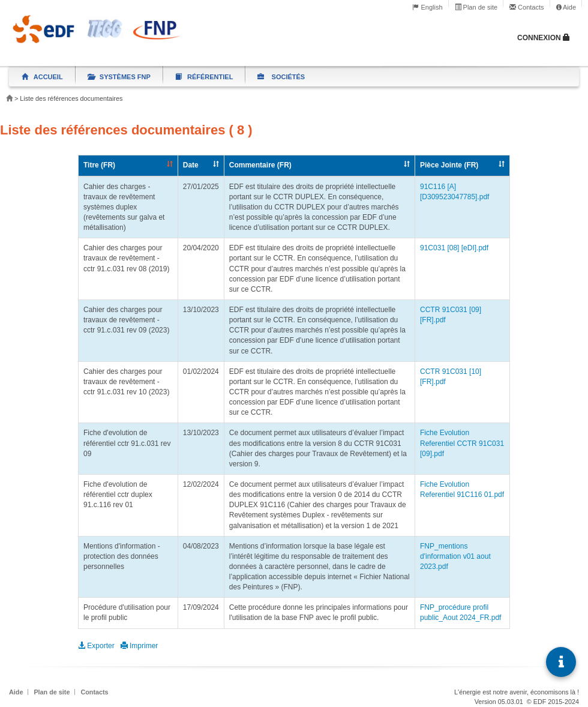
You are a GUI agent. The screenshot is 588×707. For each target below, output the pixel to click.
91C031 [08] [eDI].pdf (454, 248)
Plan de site (476, 7)
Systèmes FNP (119, 77)
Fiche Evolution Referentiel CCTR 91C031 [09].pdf (462, 443)
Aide (566, 7)
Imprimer (139, 646)
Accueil (42, 77)
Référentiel (204, 77)
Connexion (544, 38)
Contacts (526, 7)
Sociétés (281, 77)
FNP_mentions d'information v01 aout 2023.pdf (455, 556)
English (427, 7)
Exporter (97, 646)
